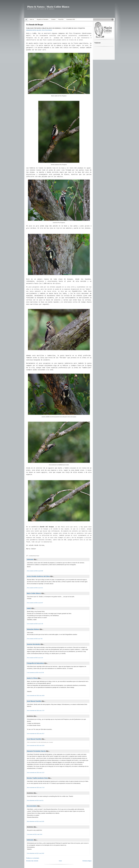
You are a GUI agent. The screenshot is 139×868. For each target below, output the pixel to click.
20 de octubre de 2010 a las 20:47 (35, 603)
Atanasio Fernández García (36, 751)
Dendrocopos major (34, 30)
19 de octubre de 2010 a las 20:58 (35, 571)
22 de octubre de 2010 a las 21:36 (35, 624)
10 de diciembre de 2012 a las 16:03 (35, 853)
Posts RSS (61, 19)
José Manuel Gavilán (34, 701)
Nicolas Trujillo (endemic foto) (37, 778)
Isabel (29, 608)
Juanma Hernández (33, 644)
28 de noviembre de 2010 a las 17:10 (36, 788)
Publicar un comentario (33, 858)
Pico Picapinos (47, 30)
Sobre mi (32, 19)
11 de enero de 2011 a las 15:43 (34, 834)
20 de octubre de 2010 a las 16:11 (35, 588)
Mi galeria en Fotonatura (43, 19)
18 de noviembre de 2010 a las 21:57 (36, 773)
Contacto (53, 19)
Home (26, 19)
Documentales (32, 806)
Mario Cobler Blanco (34, 593)
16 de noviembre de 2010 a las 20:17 (36, 734)
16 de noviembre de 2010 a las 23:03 (36, 746)
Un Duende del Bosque (35, 25)
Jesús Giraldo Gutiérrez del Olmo (38, 576)
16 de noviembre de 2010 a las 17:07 (36, 711)
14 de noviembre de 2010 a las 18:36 (36, 696)
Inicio (60, 861)
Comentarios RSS (71, 19)
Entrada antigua (87, 861)
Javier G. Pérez (32, 678)
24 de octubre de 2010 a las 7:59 (35, 639)
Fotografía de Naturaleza (35, 663)
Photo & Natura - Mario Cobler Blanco (48, 7)
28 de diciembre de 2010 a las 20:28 (35, 821)
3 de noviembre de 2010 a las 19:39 (35, 673)
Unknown (30, 559)
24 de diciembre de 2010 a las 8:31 (35, 800)
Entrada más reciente (32, 861)
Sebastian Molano (33, 629)
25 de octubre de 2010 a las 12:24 (35, 658)
